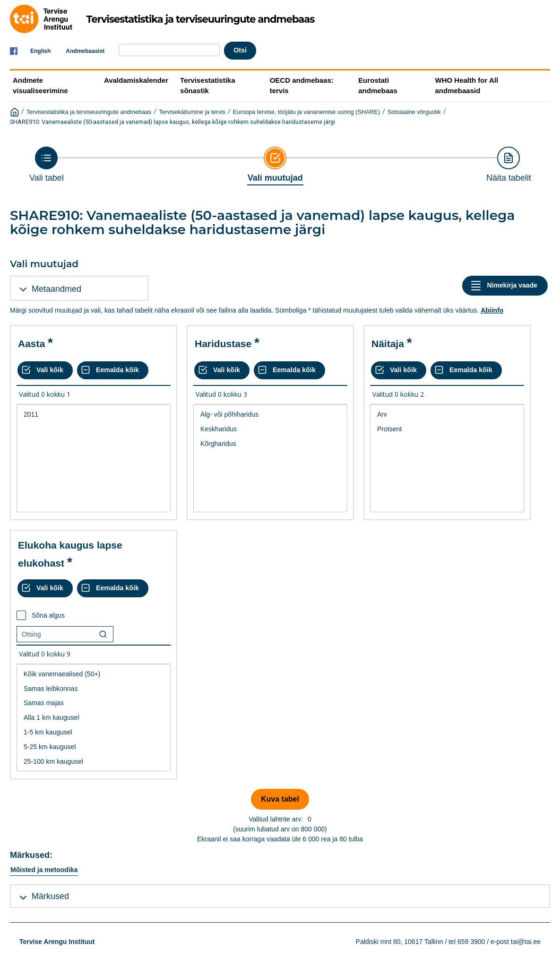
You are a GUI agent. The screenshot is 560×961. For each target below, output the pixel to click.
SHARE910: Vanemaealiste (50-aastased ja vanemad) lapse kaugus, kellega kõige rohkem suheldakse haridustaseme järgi (172, 122)
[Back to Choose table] (47, 165)
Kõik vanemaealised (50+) (94, 674)
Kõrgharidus (270, 444)
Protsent (447, 429)
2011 (94, 415)
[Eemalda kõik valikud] (113, 370)
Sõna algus (48, 615)
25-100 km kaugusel (94, 762)
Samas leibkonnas (94, 689)
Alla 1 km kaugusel (94, 718)
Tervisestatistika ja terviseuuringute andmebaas (89, 112)
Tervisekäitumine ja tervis (192, 112)
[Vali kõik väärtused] (45, 370)
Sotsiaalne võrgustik (414, 112)
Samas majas (94, 703)
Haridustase (223, 344)
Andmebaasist (85, 51)
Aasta (31, 344)
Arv (447, 415)
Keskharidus (270, 429)
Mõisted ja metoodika (44, 870)
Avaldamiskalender (136, 80)
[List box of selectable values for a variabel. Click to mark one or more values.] (94, 458)
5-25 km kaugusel (94, 747)
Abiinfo (492, 310)
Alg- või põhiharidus (270, 415)
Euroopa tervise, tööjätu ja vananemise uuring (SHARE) (307, 112)
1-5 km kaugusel (94, 732)
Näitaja (388, 344)
